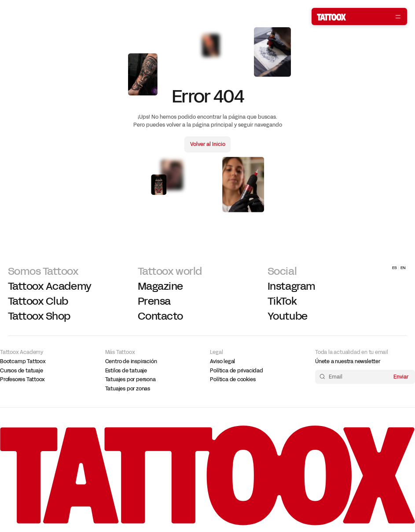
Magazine (160, 286)
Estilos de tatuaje (126, 371)
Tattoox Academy (50, 286)
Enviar (401, 377)
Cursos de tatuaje (22, 371)
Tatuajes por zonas (128, 389)
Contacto (160, 316)
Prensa (154, 301)
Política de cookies (233, 379)
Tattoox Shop (39, 316)
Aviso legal (222, 361)
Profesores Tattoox (22, 379)
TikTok (282, 301)
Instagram (292, 286)
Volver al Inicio (208, 145)
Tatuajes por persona (130, 379)
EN (403, 268)
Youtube (288, 316)
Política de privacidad (236, 371)
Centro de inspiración (131, 361)
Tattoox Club (38, 301)
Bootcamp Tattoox (23, 361)
